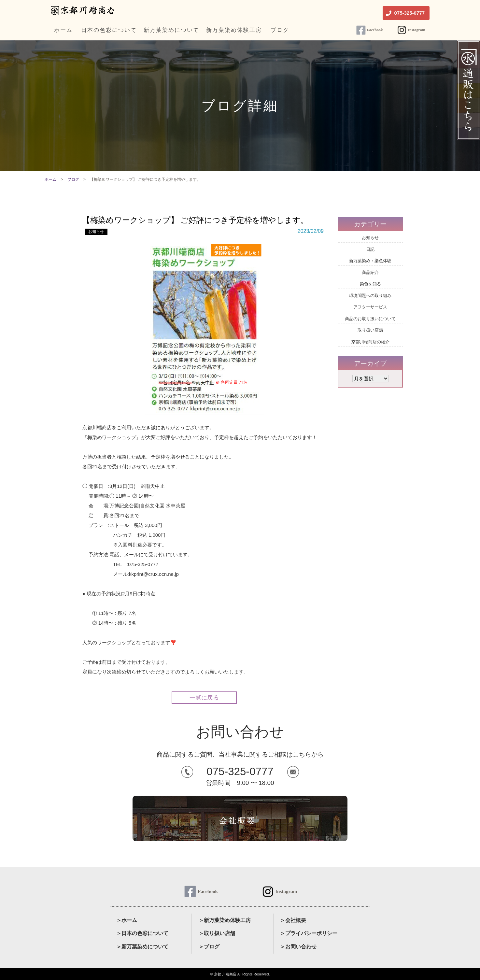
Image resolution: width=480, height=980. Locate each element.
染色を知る (370, 284)
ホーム (50, 179)
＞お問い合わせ (298, 947)
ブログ (73, 179)
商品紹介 (370, 272)
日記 (370, 249)
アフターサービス (370, 307)
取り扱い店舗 (370, 330)
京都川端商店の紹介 (370, 342)
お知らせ (96, 232)
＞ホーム (127, 920)
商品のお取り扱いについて (370, 319)
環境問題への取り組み (370, 296)
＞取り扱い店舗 (217, 933)
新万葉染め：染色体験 (370, 261)
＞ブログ (209, 947)
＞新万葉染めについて (142, 947)
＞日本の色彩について (142, 933)
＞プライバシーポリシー (309, 933)
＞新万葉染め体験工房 (225, 920)
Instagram (416, 30)
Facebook (375, 30)
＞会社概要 (293, 920)
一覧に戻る (204, 698)
